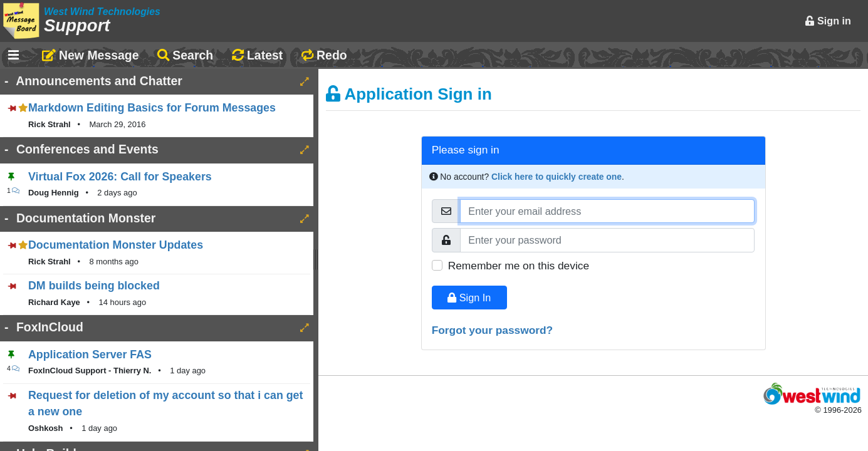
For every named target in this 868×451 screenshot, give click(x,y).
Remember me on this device (519, 266)
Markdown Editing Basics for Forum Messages (152, 108)
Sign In (469, 298)
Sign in (828, 21)
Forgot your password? (493, 330)
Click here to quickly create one (557, 177)
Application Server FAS (90, 355)
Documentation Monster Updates (116, 245)
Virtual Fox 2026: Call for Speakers (120, 177)
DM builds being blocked (94, 286)
